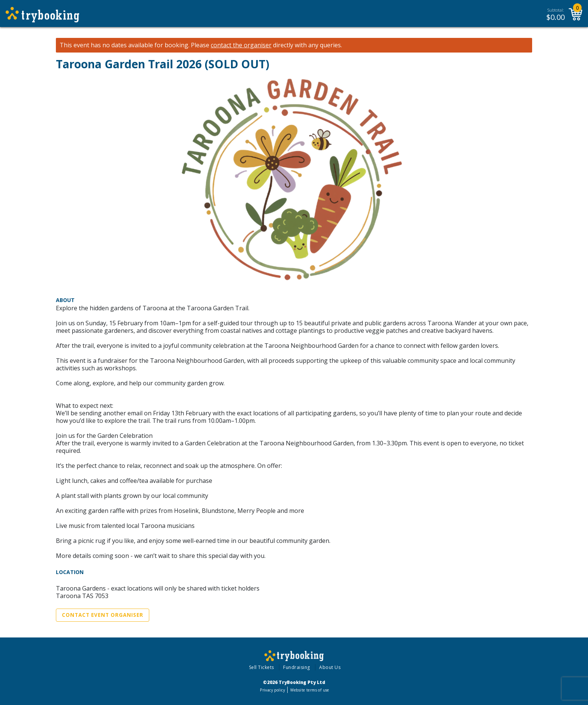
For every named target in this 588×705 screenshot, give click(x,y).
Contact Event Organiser (103, 615)
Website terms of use (310, 690)
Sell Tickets (262, 667)
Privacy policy (272, 690)
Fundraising (297, 667)
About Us (330, 667)
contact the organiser (241, 45)
